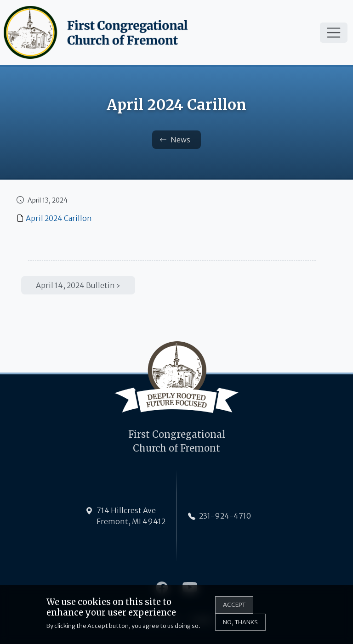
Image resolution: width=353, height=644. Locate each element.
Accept (234, 608)
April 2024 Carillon (59, 218)
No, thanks (240, 625)
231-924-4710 (225, 516)
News (175, 140)
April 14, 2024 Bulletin (75, 285)
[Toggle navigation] (334, 33)
